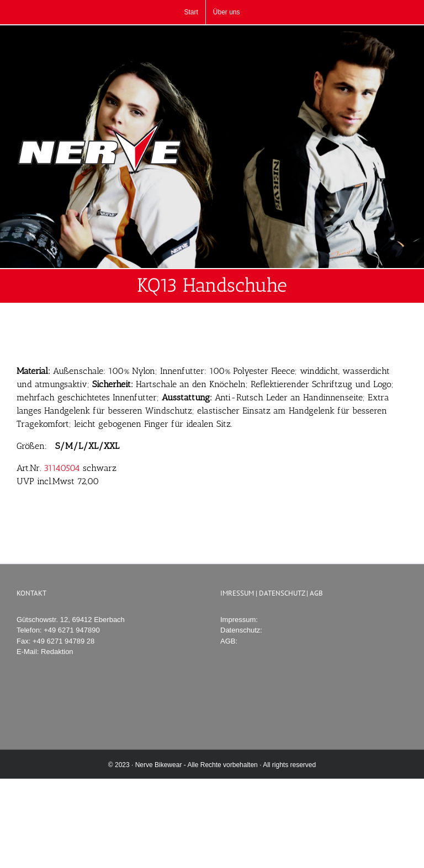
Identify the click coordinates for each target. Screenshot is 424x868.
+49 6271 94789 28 (63, 641)
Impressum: (239, 620)
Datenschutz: (241, 630)
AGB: (229, 641)
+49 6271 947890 (72, 630)
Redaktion (57, 652)
